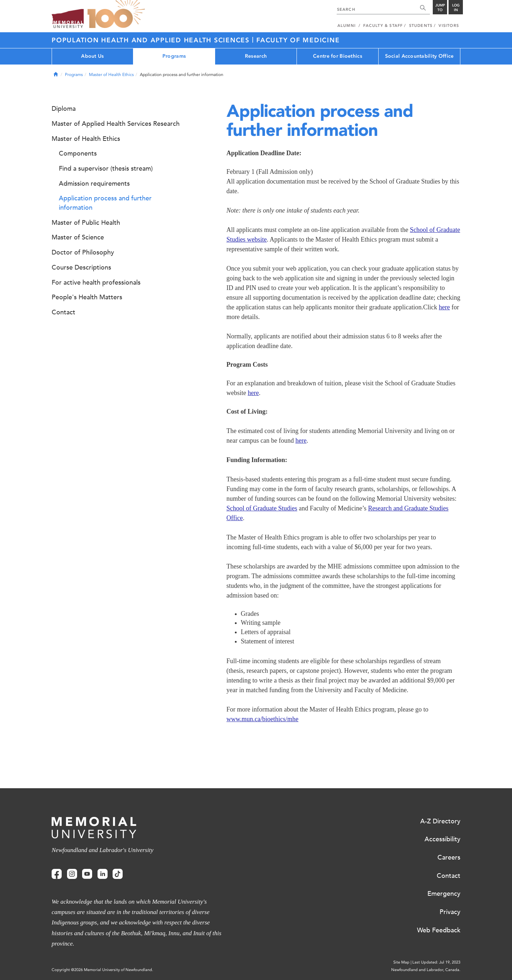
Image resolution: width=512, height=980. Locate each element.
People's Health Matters (87, 297)
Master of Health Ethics (111, 75)
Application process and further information (105, 203)
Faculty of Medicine (298, 40)
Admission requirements (94, 184)
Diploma (64, 109)
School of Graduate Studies (262, 508)
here (444, 307)
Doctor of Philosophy (83, 252)
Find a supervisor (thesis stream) (106, 168)
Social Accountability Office (419, 56)
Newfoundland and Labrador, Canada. (426, 970)
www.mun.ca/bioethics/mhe (263, 719)
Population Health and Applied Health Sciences (152, 40)
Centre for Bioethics (338, 56)
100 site (116, 14)
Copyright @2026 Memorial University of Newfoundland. (102, 970)
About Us (92, 56)
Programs (174, 56)
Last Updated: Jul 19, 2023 (436, 962)
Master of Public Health (86, 223)
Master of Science (78, 237)
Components (78, 153)
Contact (63, 312)
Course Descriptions (81, 267)
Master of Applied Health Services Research (116, 124)
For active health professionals (96, 282)
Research (256, 56)
